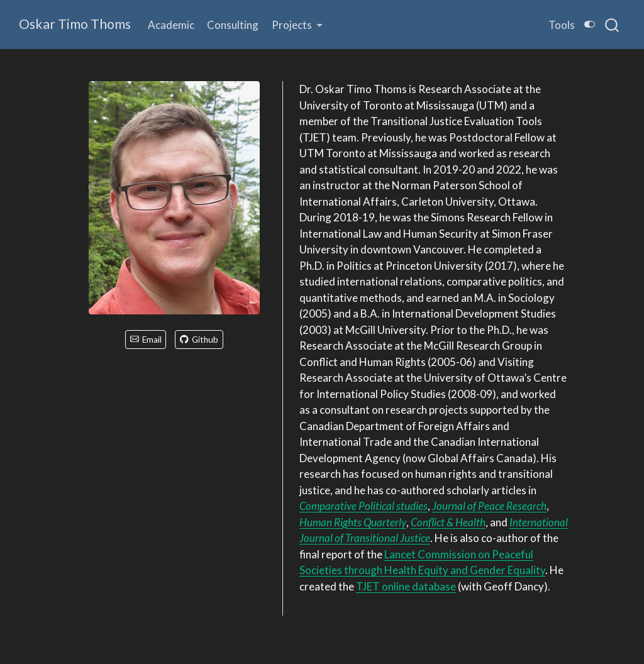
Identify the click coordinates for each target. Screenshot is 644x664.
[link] (297, 25)
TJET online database (406, 586)
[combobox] (613, 25)
